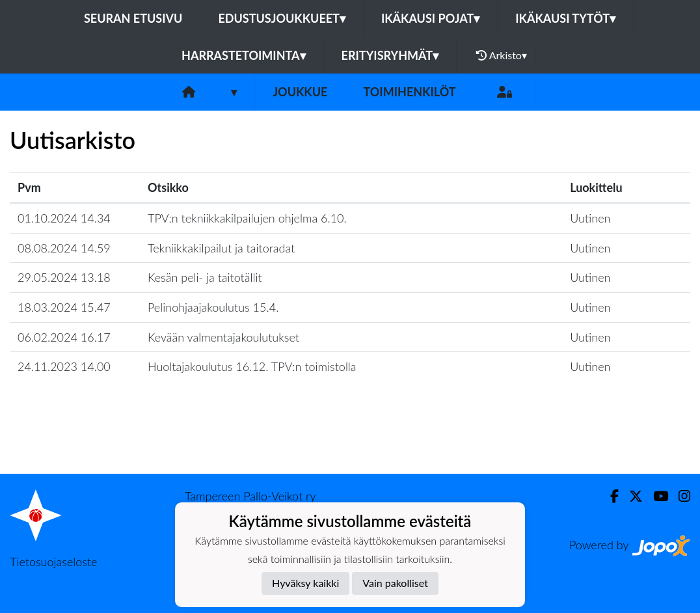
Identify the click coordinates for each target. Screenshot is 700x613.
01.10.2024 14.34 (64, 218)
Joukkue (300, 92)
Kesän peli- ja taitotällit (205, 277)
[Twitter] (631, 496)
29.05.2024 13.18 (64, 277)
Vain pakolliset (395, 583)
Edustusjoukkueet (281, 18)
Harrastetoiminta (244, 55)
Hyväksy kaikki (305, 583)
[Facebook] (609, 496)
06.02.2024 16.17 (64, 337)
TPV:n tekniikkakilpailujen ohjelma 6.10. (247, 218)
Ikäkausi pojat (430, 18)
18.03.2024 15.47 (64, 307)
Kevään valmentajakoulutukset (223, 337)
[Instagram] (679, 496)
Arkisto (502, 55)
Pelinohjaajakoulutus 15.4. (213, 307)
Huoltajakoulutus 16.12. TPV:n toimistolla (252, 366)
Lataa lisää (350, 445)
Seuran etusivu (133, 18)
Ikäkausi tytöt (565, 18)
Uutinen (590, 218)
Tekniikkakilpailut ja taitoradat (221, 248)
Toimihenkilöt (409, 92)
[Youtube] (655, 496)
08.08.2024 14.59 (64, 248)
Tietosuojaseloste (53, 562)
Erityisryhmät (390, 55)
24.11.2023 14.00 (64, 366)
